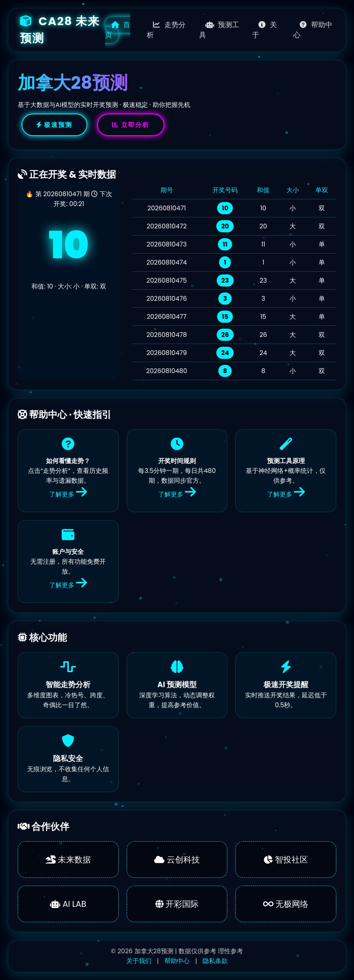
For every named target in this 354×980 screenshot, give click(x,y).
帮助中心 (313, 30)
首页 (118, 30)
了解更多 (68, 494)
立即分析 (131, 125)
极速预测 (54, 125)
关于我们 (139, 961)
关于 (265, 30)
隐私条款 (215, 961)
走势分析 (166, 30)
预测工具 (219, 30)
